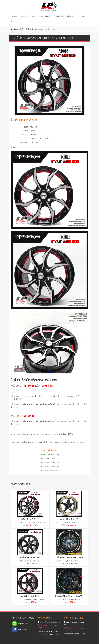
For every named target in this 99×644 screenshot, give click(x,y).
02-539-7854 (46, 625)
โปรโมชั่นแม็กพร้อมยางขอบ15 (35, 29)
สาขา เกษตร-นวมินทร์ (73, 618)
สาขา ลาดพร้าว (45, 618)
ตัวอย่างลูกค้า (58, 16)
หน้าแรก (14, 16)
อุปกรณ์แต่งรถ (45, 16)
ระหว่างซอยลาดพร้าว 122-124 (49, 622)
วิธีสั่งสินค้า (70, 16)
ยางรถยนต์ (24, 16)
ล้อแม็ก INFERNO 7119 (30, 596)
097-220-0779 (53, 462)
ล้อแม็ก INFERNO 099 (69, 519)
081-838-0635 (53, 470)
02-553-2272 (72, 628)
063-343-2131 (53, 458)
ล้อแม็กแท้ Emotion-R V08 (30, 557)
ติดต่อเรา (81, 16)
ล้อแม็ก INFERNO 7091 (30, 519)
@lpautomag (53, 454)
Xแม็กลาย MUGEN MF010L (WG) (69, 557)
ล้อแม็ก (34, 16)
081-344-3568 (53, 466)
